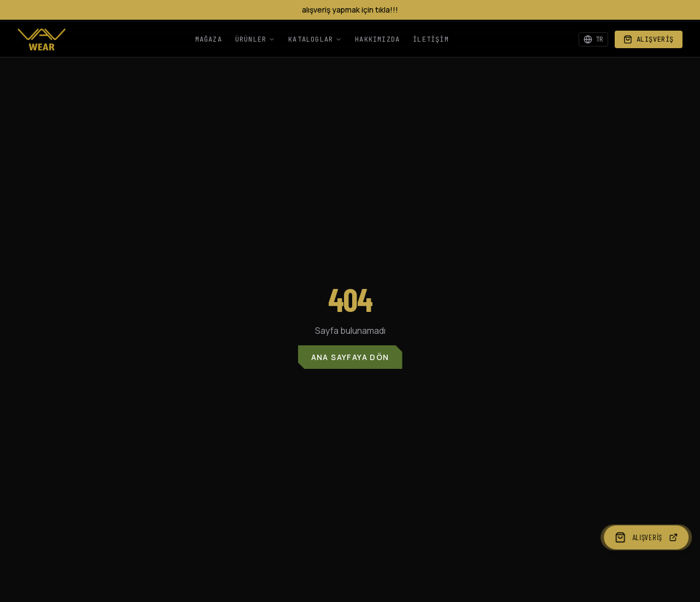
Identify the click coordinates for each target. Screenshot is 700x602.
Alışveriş (649, 39)
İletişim (431, 39)
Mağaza (209, 39)
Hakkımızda (377, 39)
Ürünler (255, 39)
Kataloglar (315, 39)
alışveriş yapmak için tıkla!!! (350, 10)
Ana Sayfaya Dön (350, 357)
